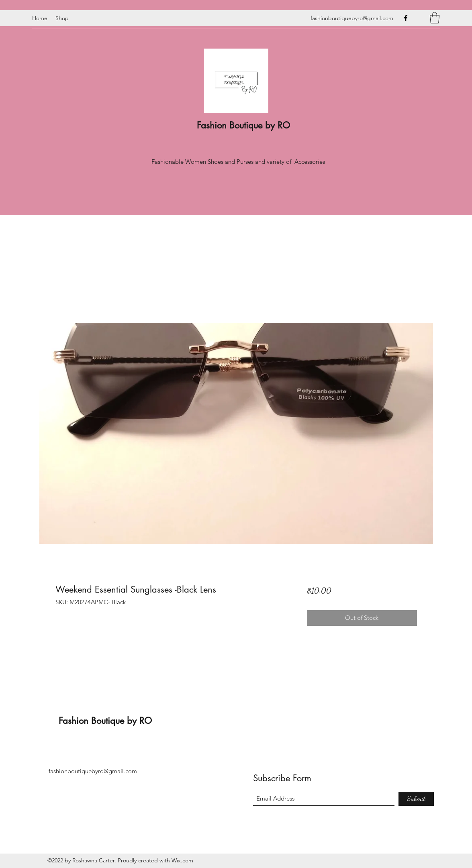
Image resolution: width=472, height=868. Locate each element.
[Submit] (416, 799)
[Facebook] (406, 18)
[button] (435, 18)
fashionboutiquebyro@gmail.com (352, 18)
